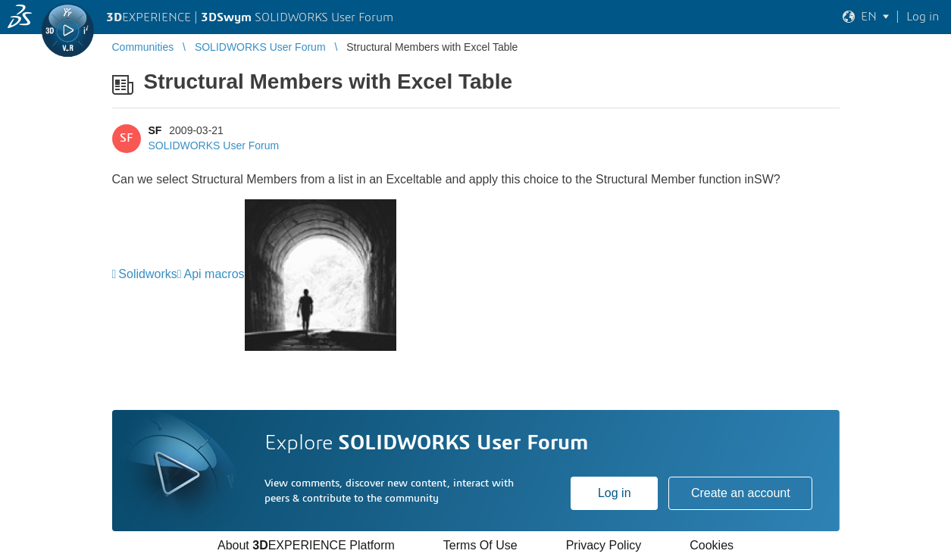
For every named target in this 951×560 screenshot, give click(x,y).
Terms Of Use (480, 545)
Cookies (712, 545)
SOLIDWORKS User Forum (214, 145)
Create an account (741, 493)
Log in (615, 493)
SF (155, 130)
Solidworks (147, 274)
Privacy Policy (604, 545)
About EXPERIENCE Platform (306, 545)
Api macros (214, 274)
